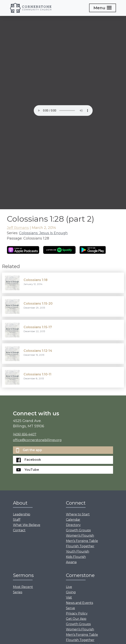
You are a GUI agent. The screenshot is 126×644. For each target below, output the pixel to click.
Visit (69, 597)
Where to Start (78, 514)
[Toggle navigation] (103, 8)
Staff (17, 520)
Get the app (29, 450)
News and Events (79, 603)
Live (69, 587)
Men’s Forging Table (82, 541)
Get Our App (76, 619)
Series (18, 592)
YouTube (28, 470)
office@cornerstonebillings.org (37, 440)
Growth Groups (78, 530)
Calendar (73, 520)
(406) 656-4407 (25, 434)
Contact (19, 530)
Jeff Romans (18, 228)
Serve (70, 608)
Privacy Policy (77, 613)
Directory (73, 525)
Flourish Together (80, 546)
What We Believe (27, 525)
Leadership (22, 514)
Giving (71, 592)
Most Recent (23, 587)
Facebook (29, 460)
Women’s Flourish (80, 536)
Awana (71, 562)
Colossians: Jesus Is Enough (43, 233)
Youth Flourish (78, 551)
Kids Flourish (76, 557)
